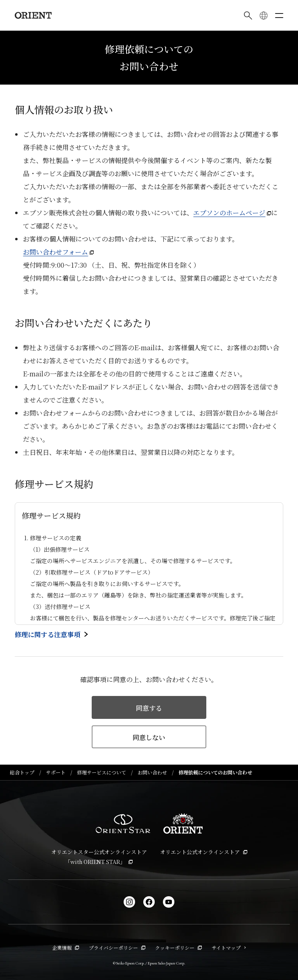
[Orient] (33, 15)
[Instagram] (129, 902)
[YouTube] (169, 902)
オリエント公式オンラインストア (204, 852)
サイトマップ (229, 948)
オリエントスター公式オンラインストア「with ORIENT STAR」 (99, 857)
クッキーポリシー (178, 948)
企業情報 (65, 948)
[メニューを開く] (279, 16)
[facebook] (149, 902)
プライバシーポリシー (117, 948)
